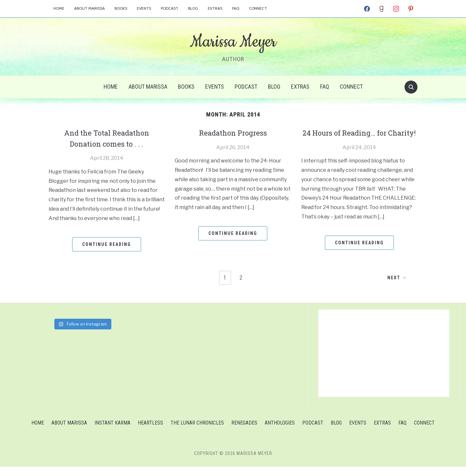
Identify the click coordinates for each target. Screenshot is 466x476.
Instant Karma (112, 432)
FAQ (236, 8)
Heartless (150, 432)
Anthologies (280, 432)
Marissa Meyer (233, 42)
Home (59, 8)
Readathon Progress (233, 133)
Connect (258, 8)
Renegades (244, 432)
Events (144, 8)
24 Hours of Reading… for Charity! (359, 138)
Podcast (170, 8)
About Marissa (89, 8)
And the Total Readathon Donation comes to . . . (107, 138)
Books (121, 8)
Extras (215, 8)
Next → (396, 287)
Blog (193, 8)
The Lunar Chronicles (197, 432)
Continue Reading (107, 244)
